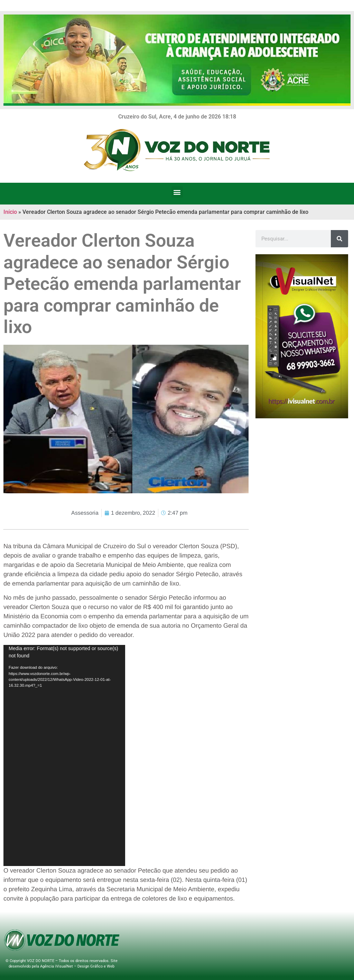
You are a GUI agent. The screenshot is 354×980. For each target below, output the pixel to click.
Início (10, 212)
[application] (64, 755)
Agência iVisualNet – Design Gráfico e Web (77, 966)
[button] (177, 192)
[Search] (339, 239)
